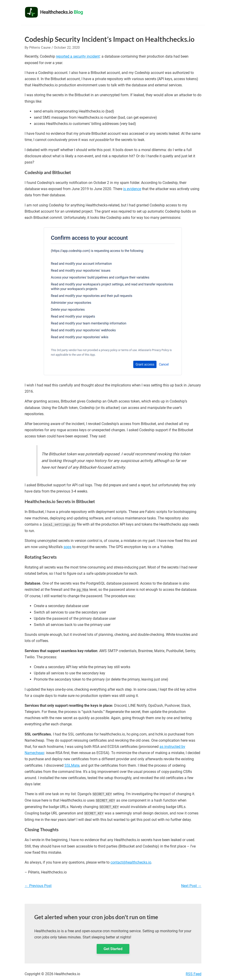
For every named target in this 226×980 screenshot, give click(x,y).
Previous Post (38, 885)
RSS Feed (194, 973)
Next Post (191, 885)
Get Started (113, 948)
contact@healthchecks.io (131, 861)
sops (67, 547)
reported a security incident (78, 56)
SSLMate (72, 765)
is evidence (132, 189)
